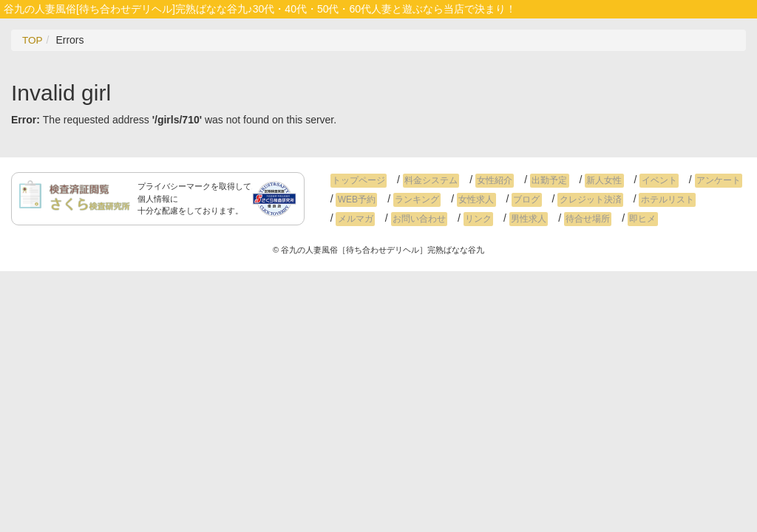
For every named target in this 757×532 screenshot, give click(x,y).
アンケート (697, 180)
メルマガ (710, 199)
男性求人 (466, 219)
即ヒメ (573, 219)
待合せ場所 (521, 219)
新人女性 (589, 180)
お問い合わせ (362, 219)
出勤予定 (538, 180)
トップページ (357, 180)
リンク (418, 219)
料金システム (426, 180)
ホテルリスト (649, 199)
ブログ (515, 199)
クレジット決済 (575, 199)
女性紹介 (486, 180)
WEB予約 (354, 199)
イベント (641, 180)
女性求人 (468, 199)
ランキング (412, 199)
